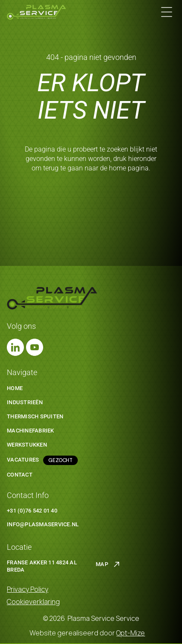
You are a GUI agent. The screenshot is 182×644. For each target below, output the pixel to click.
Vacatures (23, 460)
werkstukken (27, 445)
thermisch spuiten (35, 416)
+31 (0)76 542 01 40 (32, 511)
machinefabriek (31, 431)
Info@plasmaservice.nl (43, 524)
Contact (20, 475)
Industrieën (25, 402)
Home (15, 388)
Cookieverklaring (33, 602)
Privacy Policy (28, 589)
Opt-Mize (131, 633)
